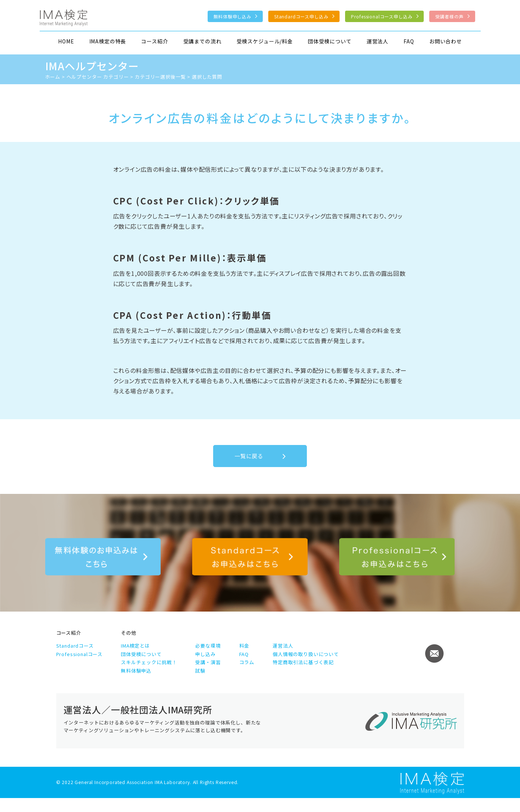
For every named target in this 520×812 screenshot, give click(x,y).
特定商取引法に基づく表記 (303, 662)
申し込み (205, 654)
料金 (244, 646)
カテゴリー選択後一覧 (160, 77)
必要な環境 (208, 646)
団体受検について (330, 41)
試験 (200, 671)
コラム (247, 662)
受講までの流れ (202, 41)
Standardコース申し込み (301, 16)
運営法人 (378, 41)
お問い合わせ (446, 41)
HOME (66, 41)
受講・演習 (208, 662)
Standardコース (75, 646)
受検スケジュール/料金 (265, 41)
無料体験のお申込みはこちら (103, 557)
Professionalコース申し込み (382, 16)
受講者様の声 (449, 16)
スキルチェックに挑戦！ (149, 662)
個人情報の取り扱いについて (306, 654)
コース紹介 (155, 41)
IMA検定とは (135, 646)
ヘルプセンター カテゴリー (98, 77)
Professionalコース (80, 654)
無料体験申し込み (232, 16)
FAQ (409, 41)
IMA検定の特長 (108, 41)
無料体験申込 (136, 671)
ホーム (53, 77)
